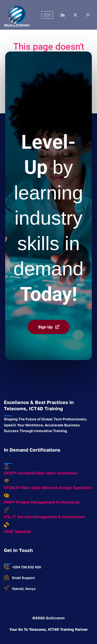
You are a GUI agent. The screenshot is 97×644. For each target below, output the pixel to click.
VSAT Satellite (18, 531)
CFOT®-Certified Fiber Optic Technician (40, 473)
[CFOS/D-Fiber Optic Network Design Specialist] (6, 481)
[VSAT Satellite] (6, 525)
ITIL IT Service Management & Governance (44, 517)
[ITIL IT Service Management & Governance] (6, 510)
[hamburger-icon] (47, 15)
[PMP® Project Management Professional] (6, 496)
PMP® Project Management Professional (42, 502)
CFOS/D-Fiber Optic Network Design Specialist (48, 487)
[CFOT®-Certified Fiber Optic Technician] (6, 466)
